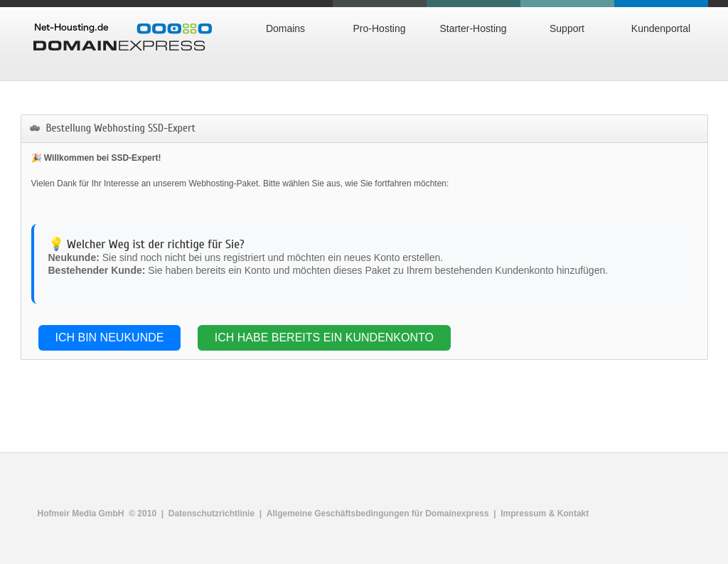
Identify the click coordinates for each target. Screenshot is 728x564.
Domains (285, 28)
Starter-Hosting (473, 28)
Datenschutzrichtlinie (212, 514)
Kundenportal (661, 28)
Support (567, 28)
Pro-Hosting (380, 28)
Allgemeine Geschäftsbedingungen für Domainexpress (378, 514)
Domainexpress (123, 37)
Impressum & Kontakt (545, 514)
